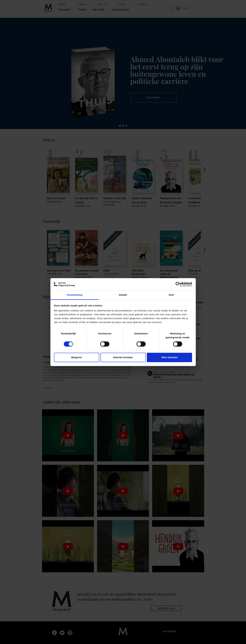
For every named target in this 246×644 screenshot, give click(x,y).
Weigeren (76, 357)
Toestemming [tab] (75, 295)
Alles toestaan (169, 357)
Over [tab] (171, 295)
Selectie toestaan (123, 357)
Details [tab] (123, 295)
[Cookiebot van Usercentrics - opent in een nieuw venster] (178, 284)
